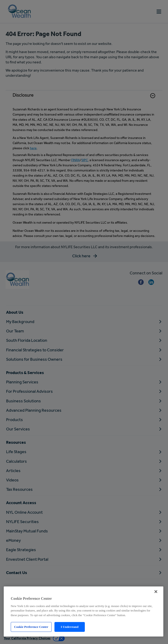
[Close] (156, 592)
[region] (84, 611)
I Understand (70, 627)
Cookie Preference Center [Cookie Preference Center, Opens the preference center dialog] (31, 627)
